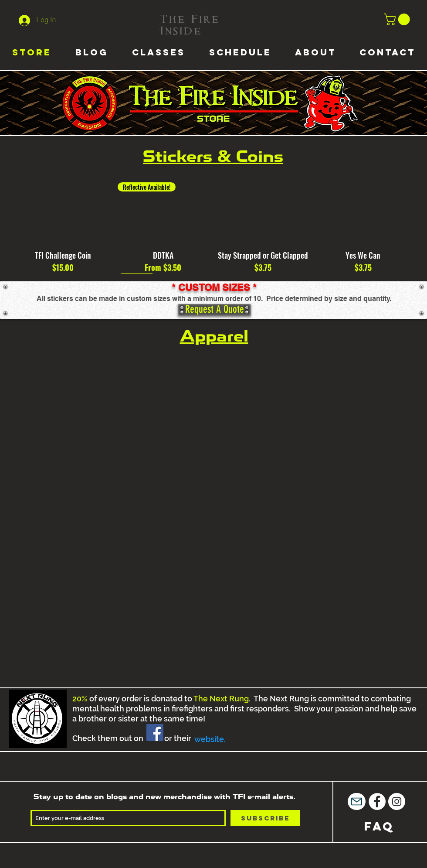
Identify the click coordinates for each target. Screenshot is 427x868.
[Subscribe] (265, 818)
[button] (398, 19)
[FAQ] (379, 826)
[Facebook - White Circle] (377, 801)
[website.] (210, 739)
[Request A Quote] (214, 310)
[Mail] (357, 801)
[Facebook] (155, 733)
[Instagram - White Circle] (397, 801)
